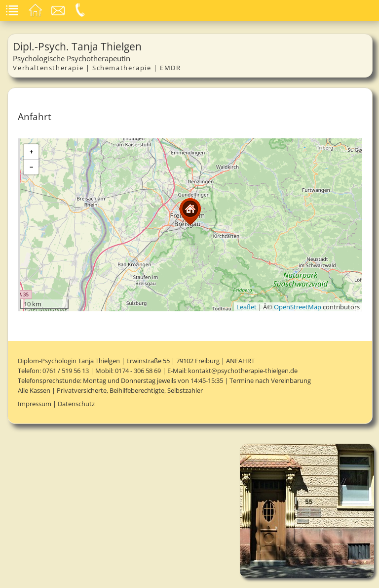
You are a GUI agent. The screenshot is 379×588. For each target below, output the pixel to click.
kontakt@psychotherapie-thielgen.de (243, 371)
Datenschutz (76, 404)
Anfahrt (240, 361)
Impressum (35, 404)
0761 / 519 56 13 (66, 371)
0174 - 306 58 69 (138, 371)
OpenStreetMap (298, 307)
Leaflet (246, 307)
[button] (190, 212)
